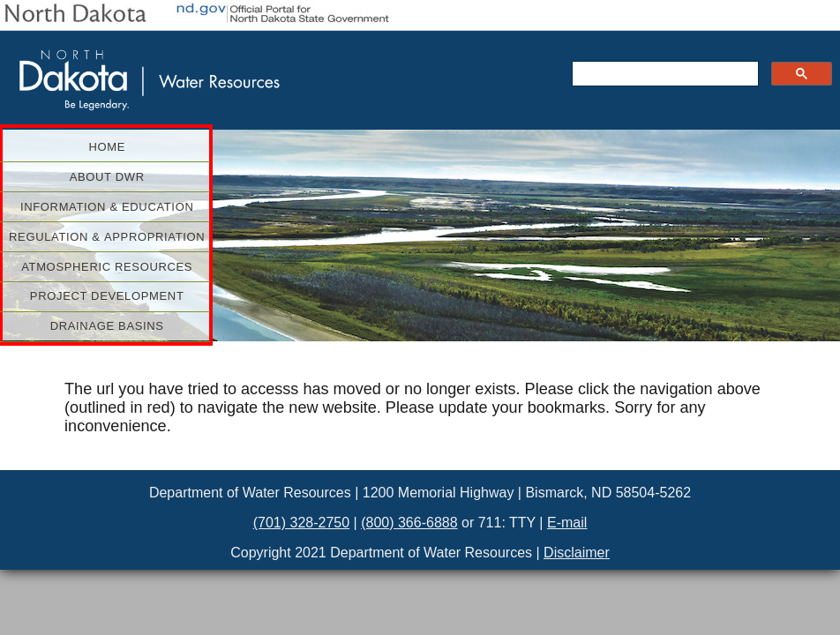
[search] (664, 74)
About (136, 177)
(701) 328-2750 (301, 523)
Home (107, 147)
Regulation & (107, 237)
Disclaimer (577, 553)
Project (116, 296)
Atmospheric (112, 267)
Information (112, 207)
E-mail (567, 523)
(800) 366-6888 (409, 523)
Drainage (127, 326)
